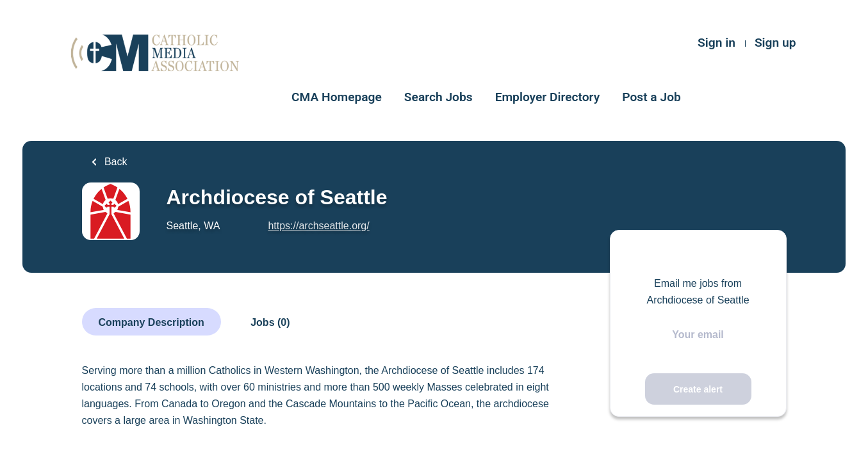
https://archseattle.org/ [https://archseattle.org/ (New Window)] (318, 226)
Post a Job (651, 97)
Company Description (151, 322)
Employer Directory (548, 97)
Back (115, 162)
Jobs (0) (270, 322)
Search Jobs (438, 97)
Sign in (717, 43)
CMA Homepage (337, 97)
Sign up (775, 43)
